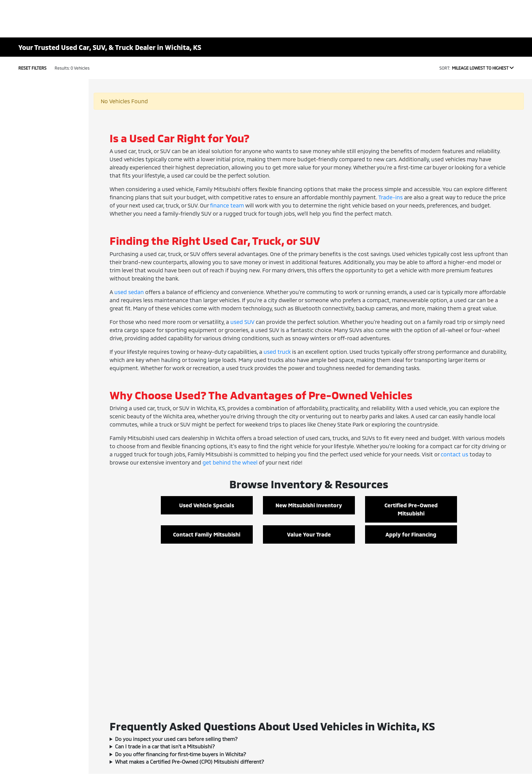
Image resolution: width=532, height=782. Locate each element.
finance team (227, 205)
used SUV (242, 322)
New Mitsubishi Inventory (309, 505)
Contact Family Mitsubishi (207, 534)
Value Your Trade (309, 534)
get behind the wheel (230, 462)
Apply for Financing (411, 534)
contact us (454, 454)
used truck (277, 352)
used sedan (129, 292)
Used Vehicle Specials (207, 505)
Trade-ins (391, 197)
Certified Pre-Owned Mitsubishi (411, 509)
